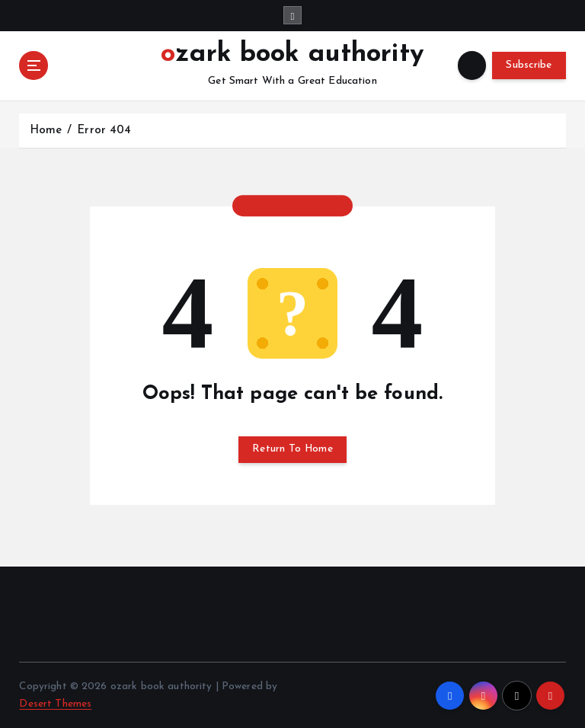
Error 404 (104, 131)
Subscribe (529, 65)
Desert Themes (55, 704)
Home (46, 131)
